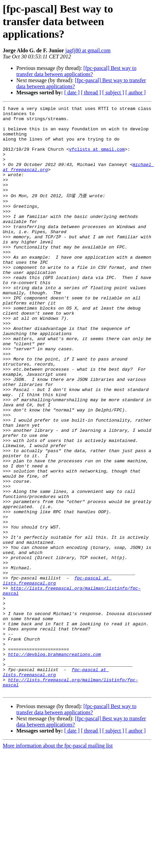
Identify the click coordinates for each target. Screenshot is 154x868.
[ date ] (72, 93)
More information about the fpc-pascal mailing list (58, 862)
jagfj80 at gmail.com (88, 50)
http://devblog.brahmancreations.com (55, 763)
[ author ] (136, 93)
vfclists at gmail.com (97, 158)
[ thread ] (91, 93)
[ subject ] (113, 93)
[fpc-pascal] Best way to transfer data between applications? (76, 71)
